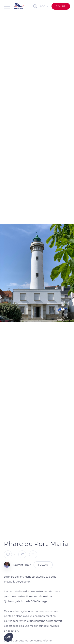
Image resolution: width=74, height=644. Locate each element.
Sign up (61, 6)
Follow (43, 565)
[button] (8, 637)
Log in (44, 6)
